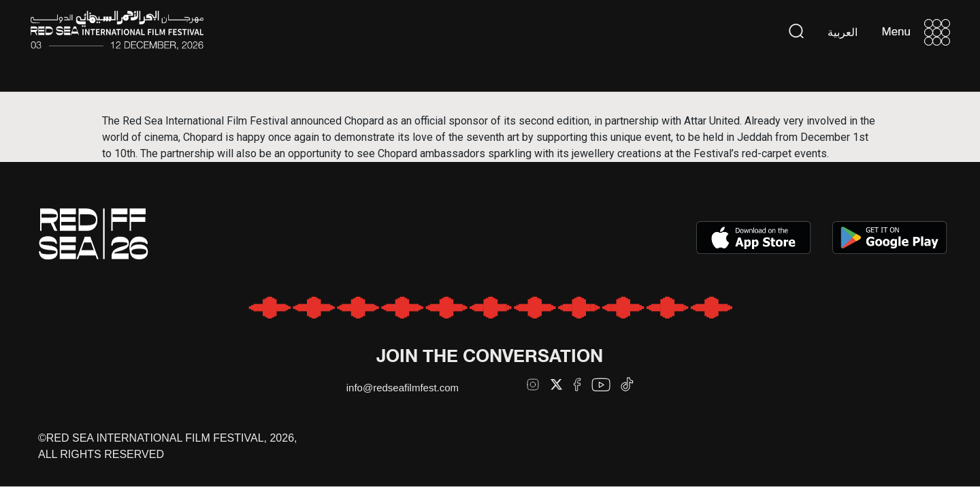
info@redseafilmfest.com (403, 388)
